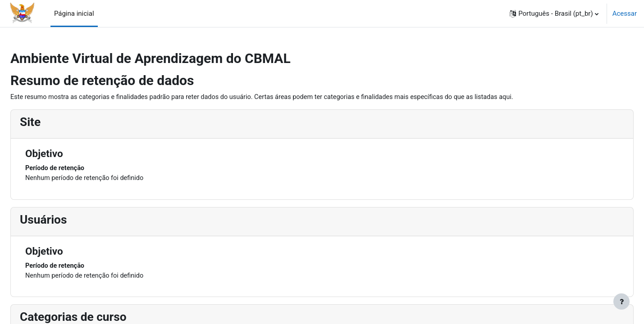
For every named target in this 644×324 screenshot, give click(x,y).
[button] (554, 13)
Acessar (625, 13)
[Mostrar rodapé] (621, 301)
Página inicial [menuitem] (74, 13)
